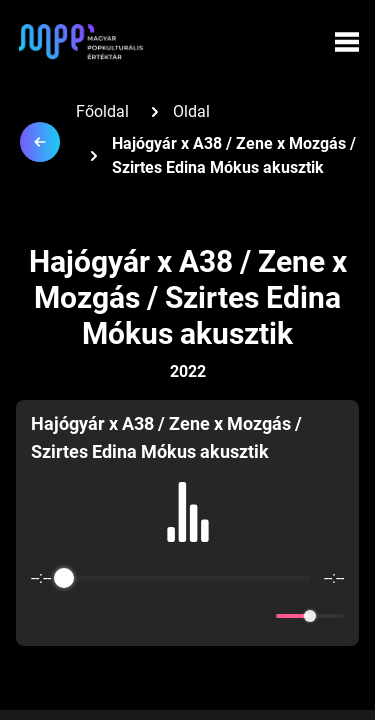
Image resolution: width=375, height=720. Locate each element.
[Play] (188, 616)
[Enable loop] (44, 616)
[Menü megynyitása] (347, 42)
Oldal (191, 111)
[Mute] (257, 616)
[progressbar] (187, 578)
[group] (187, 523)
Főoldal (102, 111)
